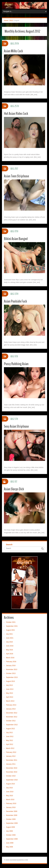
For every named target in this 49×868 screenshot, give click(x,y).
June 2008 (10, 843)
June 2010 (10, 792)
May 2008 (9, 847)
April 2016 (10, 654)
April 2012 (10, 744)
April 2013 (10, 697)
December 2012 (12, 713)
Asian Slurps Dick (14, 489)
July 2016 (9, 642)
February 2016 (11, 662)
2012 (11, 20)
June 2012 (10, 736)
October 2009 (11, 819)
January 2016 (11, 666)
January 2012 (11, 756)
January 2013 (11, 709)
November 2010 (12, 772)
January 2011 (11, 764)
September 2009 (12, 823)
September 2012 (12, 725)
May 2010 (9, 796)
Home (6, 20)
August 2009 (10, 827)
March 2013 (10, 701)
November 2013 (12, 669)
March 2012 (10, 748)
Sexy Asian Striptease (16, 426)
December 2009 (12, 811)
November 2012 (12, 717)
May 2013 (9, 693)
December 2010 (12, 768)
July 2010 (9, 788)
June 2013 (10, 689)
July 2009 (9, 831)
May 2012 (9, 740)
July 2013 (9, 685)
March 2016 (10, 658)
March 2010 (10, 800)
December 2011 (12, 760)
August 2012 (10, 729)
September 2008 (12, 839)
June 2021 (10, 638)
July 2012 (9, 733)
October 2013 (11, 673)
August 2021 (10, 630)
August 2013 (10, 681)
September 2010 (12, 780)
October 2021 (11, 622)
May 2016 (9, 650)
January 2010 (11, 807)
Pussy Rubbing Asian (16, 364)
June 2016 (10, 646)
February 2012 (11, 752)
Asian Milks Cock (13, 51)
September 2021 (12, 626)
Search (9, 544)
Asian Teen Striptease (16, 176)
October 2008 (11, 835)
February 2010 (11, 803)
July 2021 (9, 634)
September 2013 (12, 677)
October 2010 (11, 776)
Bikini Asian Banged (16, 239)
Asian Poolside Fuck (15, 301)
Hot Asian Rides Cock (16, 114)
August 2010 (10, 784)
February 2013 (11, 705)
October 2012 (11, 721)
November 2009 (12, 815)
